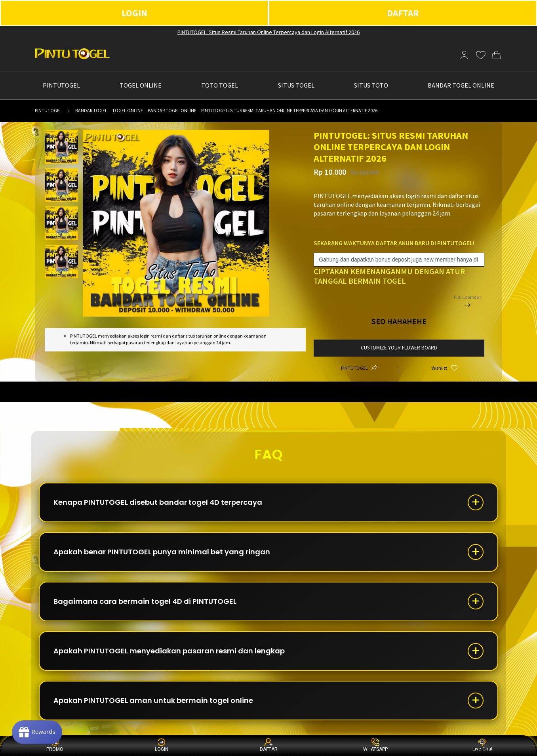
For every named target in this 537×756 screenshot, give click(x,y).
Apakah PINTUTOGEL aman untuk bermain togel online (153, 700)
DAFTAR (403, 13)
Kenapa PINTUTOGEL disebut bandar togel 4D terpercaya (158, 502)
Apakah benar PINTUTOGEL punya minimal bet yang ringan (162, 552)
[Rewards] (37, 732)
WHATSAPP (375, 745)
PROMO (55, 745)
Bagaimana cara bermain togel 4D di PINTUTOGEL (145, 601)
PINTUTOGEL (48, 110)
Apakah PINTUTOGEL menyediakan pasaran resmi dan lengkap (169, 651)
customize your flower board (399, 348)
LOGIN (134, 13)
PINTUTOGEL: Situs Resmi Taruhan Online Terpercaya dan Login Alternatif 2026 (268, 32)
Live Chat (483, 745)
